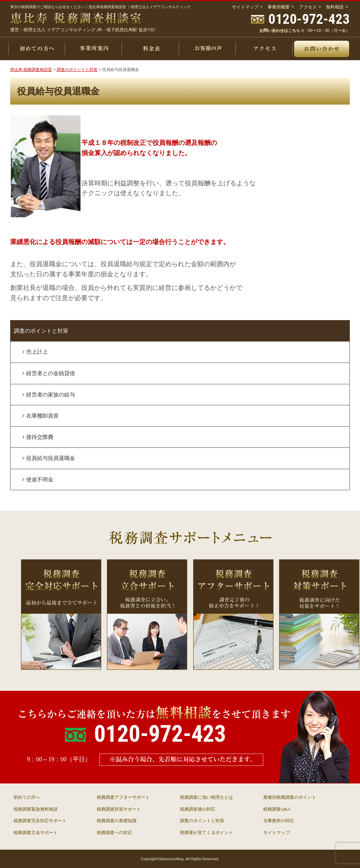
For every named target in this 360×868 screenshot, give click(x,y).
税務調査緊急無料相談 (36, 809)
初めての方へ (27, 797)
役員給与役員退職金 (51, 458)
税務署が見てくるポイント (206, 833)
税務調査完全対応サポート (40, 821)
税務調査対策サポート (119, 809)
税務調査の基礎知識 (117, 821)
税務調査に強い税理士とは (206, 797)
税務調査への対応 (114, 833)
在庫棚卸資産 (42, 416)
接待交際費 (40, 437)
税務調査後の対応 (198, 809)
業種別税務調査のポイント (290, 797)
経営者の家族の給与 (51, 395)
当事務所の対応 (279, 821)
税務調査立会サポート (36, 833)
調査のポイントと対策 (41, 331)
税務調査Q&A (277, 809)
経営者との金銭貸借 (51, 373)
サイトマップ (276, 833)
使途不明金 (40, 479)
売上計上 (37, 352)
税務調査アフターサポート (123, 797)
